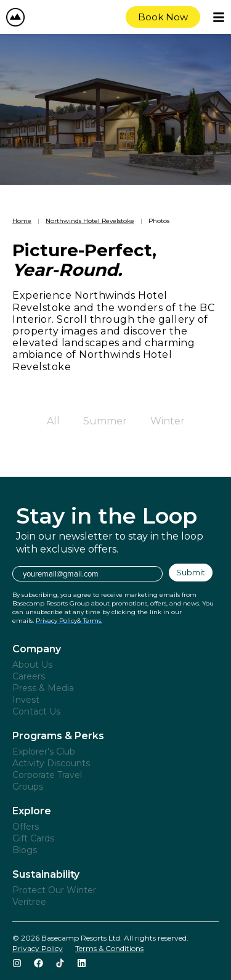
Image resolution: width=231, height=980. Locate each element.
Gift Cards (33, 838)
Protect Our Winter (54, 890)
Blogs (25, 850)
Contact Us (36, 711)
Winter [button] (168, 421)
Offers (26, 827)
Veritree (29, 902)
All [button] (53, 421)
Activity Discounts (51, 763)
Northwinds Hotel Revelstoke (90, 221)
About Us (32, 665)
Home (22, 221)
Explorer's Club (44, 751)
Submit (191, 572)
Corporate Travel (47, 775)
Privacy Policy (38, 948)
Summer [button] (105, 421)
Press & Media (43, 688)
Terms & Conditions (109, 948)
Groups (28, 787)
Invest (26, 700)
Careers (29, 676)
